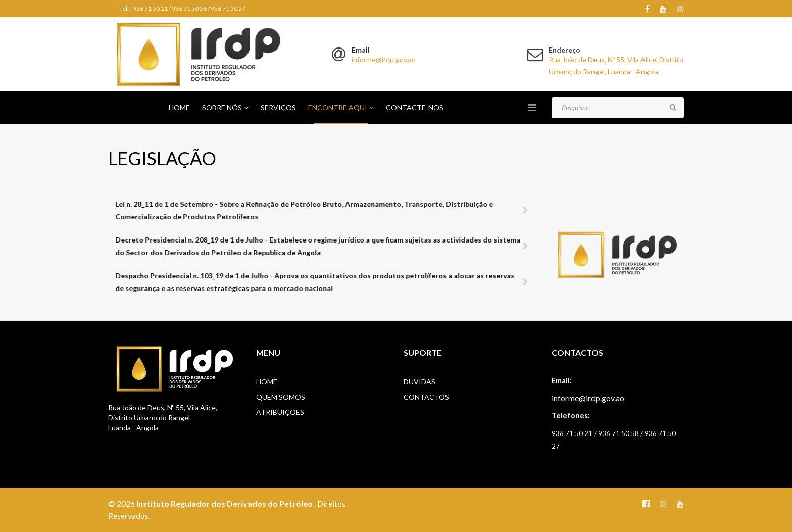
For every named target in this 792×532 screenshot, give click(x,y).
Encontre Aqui (338, 107)
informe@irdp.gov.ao (384, 59)
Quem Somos (281, 397)
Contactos (426, 397)
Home (179, 107)
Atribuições (280, 412)
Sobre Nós (222, 107)
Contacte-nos (415, 107)
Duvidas (419, 382)
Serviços (278, 107)
